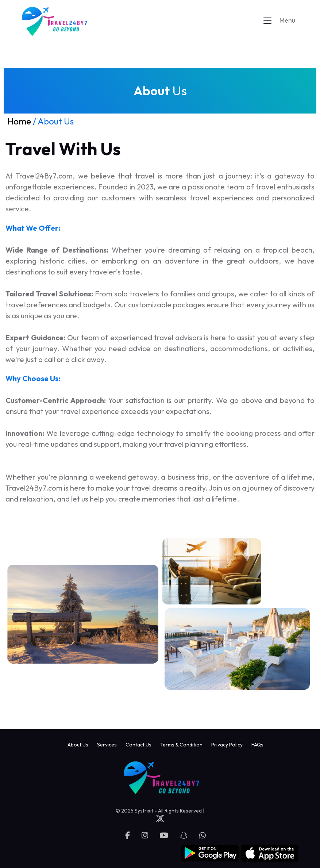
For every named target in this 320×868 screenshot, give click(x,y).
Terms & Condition (181, 745)
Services (107, 745)
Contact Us (138, 745)
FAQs (257, 745)
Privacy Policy (227, 745)
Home (19, 121)
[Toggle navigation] (283, 21)
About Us (78, 745)
